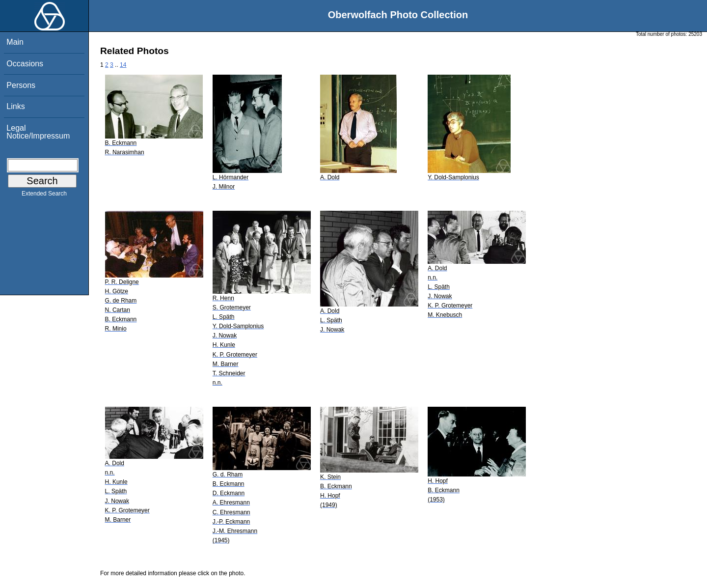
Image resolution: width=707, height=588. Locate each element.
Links (15, 106)
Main (15, 42)
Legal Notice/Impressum (38, 132)
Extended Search (44, 196)
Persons (21, 85)
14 (123, 65)
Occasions (25, 64)
